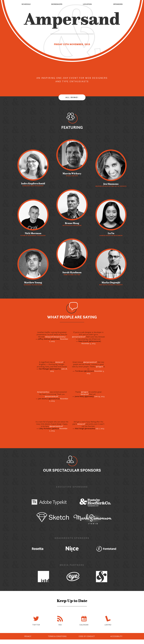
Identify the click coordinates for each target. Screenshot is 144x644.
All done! (72, 97)
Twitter (36, 625)
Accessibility (116, 636)
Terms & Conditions (57, 636)
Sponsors (118, 4)
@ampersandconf (79, 337)
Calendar (84, 625)
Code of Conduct (87, 636)
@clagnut (100, 367)
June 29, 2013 (99, 396)
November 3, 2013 (88, 343)
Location (87, 4)
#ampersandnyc (60, 337)
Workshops (57, 4)
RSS (60, 625)
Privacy (28, 636)
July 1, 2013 (100, 428)
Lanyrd (108, 625)
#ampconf (49, 337)
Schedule (26, 4)
